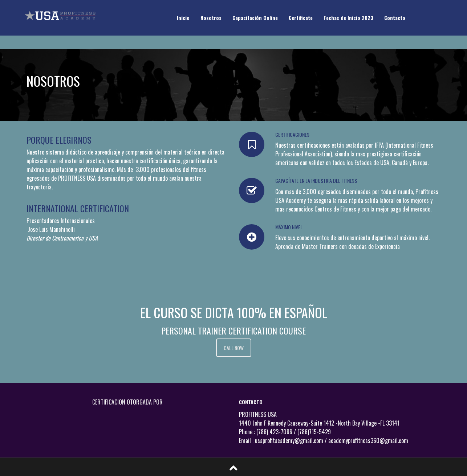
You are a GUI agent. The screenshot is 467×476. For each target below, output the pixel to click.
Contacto (395, 18)
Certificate (301, 18)
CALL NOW (234, 348)
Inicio (183, 18)
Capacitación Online (255, 18)
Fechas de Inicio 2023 (348, 18)
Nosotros (211, 18)
